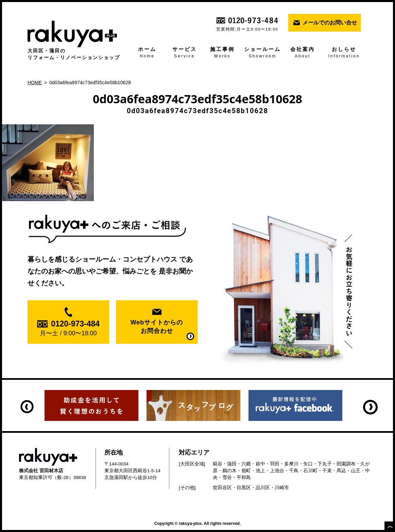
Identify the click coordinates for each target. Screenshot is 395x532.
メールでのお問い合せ (330, 23)
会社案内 (302, 53)
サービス (185, 53)
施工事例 (222, 53)
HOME (35, 83)
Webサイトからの (157, 327)
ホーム (147, 53)
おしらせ (344, 53)
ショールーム (263, 53)
